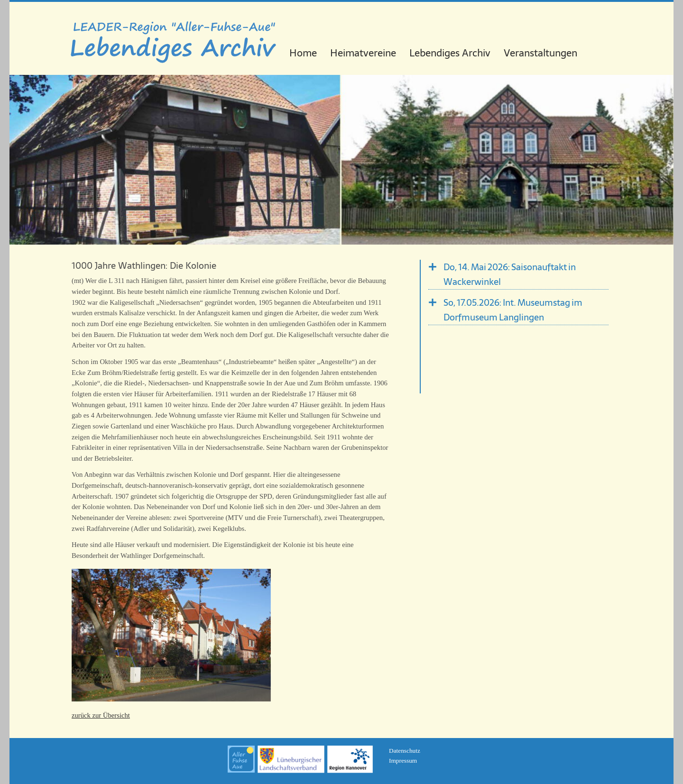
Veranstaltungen (540, 53)
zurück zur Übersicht (101, 715)
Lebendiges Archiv (450, 53)
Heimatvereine (363, 53)
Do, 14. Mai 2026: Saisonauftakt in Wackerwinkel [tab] (510, 274)
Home (303, 53)
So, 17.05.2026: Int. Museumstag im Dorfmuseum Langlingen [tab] (513, 310)
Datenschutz (405, 751)
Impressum (403, 761)
